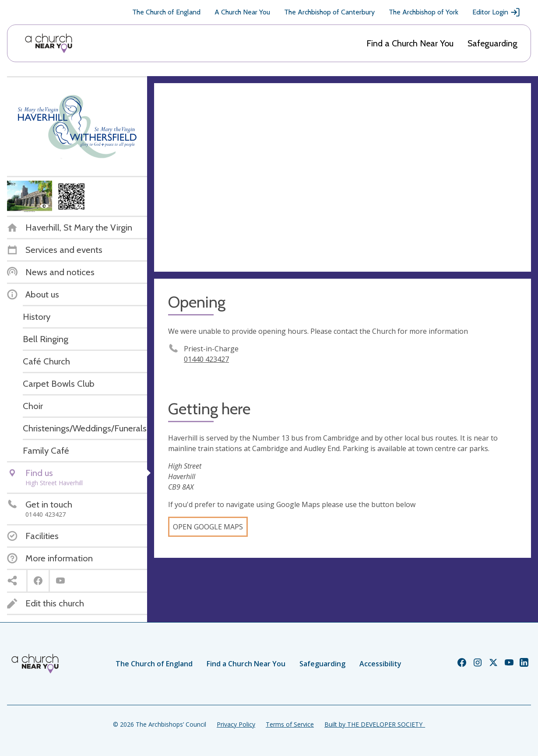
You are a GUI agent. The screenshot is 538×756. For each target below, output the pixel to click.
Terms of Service (290, 724)
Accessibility (380, 664)
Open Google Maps (208, 527)
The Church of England (166, 12)
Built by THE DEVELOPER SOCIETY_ (375, 724)
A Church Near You (242, 12)
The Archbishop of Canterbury (329, 12)
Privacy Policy (236, 724)
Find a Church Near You (410, 43)
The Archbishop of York (424, 12)
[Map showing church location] (343, 177)
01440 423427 (206, 359)
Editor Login (496, 12)
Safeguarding (492, 43)
